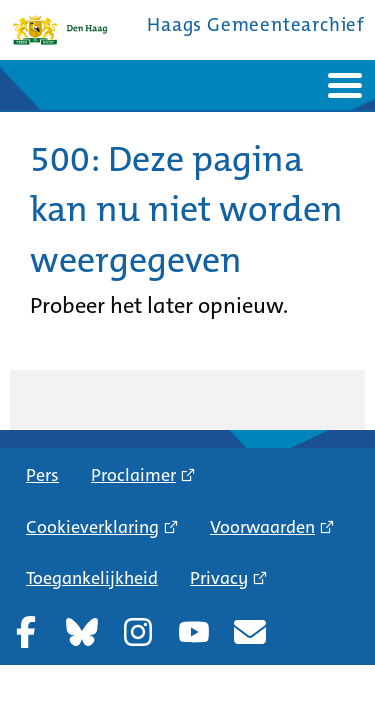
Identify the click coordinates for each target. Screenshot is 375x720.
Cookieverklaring (92, 527)
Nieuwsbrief (250, 632)
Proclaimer (133, 475)
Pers (42, 475)
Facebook (26, 632)
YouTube (194, 632)
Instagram (138, 632)
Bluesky (82, 632)
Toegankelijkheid (92, 578)
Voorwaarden (262, 527)
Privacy (219, 578)
